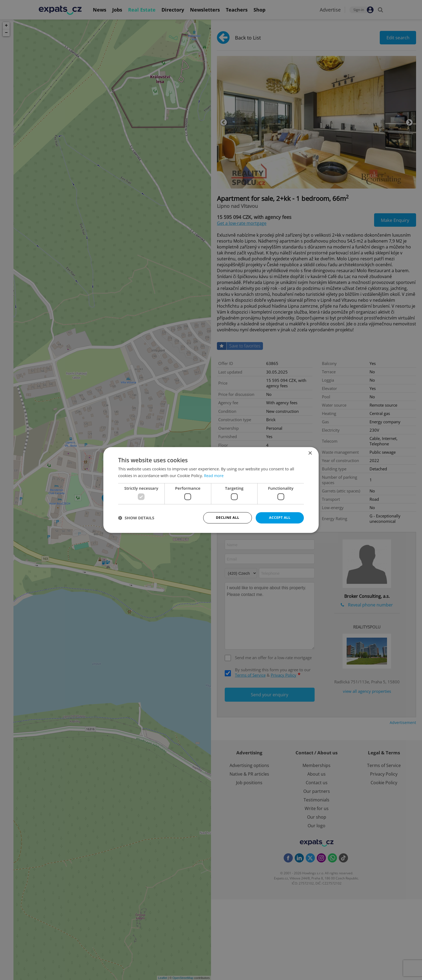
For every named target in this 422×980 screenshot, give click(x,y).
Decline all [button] (227, 518)
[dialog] (211, 490)
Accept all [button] (280, 518)
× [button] (310, 453)
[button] (136, 518)
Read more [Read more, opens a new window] (214, 475)
